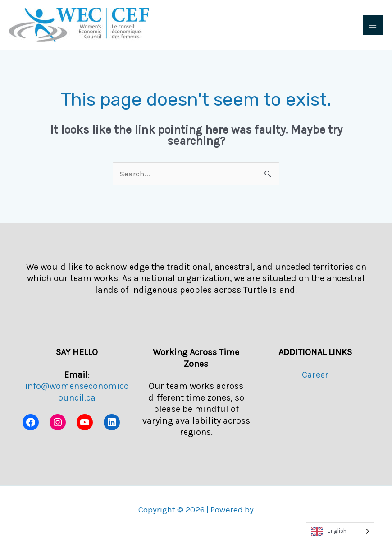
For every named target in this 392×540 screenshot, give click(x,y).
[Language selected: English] (340, 531)
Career (315, 375)
